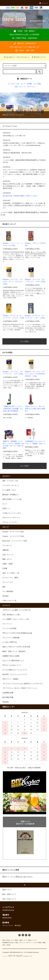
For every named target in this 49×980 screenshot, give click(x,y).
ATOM (8, 945)
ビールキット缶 (14, 84)
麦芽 (4, 587)
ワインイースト (8, 582)
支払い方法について (8, 940)
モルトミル (31, 87)
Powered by (17, 956)
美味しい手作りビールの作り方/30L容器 (16, 647)
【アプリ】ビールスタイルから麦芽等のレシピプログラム (23, 684)
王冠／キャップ (8, 555)
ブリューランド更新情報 (11, 638)
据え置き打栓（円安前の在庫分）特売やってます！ (21, 196)
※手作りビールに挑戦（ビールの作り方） (17, 610)
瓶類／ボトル (7, 559)
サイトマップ (7, 624)
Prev (3, 105)
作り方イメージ (38, 57)
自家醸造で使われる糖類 (11, 656)
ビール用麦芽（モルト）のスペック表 (16, 619)
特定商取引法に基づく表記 (10, 943)
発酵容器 (5, 550)
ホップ (23, 84)
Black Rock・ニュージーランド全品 (15, 541)
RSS (4, 945)
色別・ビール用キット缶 (11, 573)
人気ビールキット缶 (9, 601)
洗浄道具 (5, 596)
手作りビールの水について (12, 665)
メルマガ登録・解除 (39, 943)
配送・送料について (21, 940)
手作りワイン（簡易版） (11, 679)
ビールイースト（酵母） (11, 578)
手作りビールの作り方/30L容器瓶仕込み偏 (17, 633)
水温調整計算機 (8, 693)
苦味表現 (5, 702)
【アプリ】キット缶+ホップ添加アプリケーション (20, 688)
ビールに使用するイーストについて (15, 670)
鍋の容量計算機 (8, 697)
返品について (32, 940)
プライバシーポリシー (26, 943)
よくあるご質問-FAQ (10, 642)
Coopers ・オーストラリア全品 (13, 536)
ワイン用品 (37, 84)
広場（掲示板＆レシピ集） (12, 615)
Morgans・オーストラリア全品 (13, 532)
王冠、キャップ (20, 87)
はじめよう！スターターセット (16, 57)
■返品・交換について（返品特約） (14, 651)
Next (46, 105)
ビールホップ (7, 545)
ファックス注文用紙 (9, 628)
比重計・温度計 (8, 564)
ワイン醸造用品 (8, 591)
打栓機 (29, 84)
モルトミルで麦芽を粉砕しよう (13, 661)
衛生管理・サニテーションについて (15, 674)
